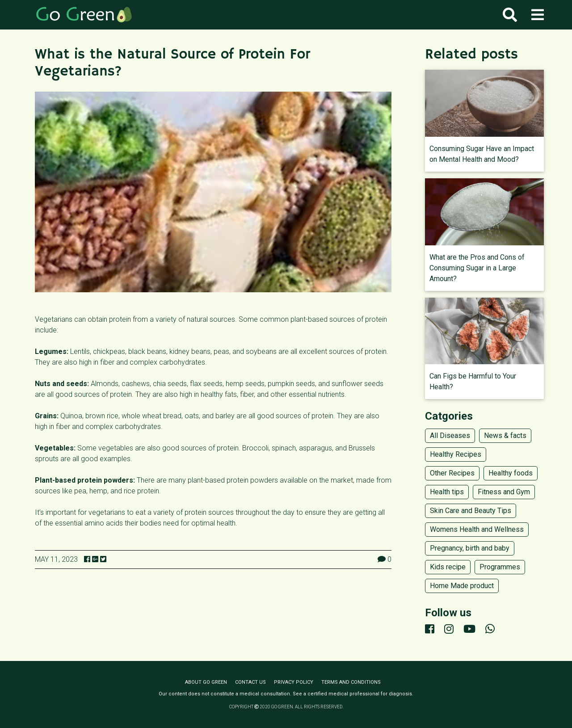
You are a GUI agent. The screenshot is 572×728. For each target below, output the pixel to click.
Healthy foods (511, 473)
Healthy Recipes (456, 454)
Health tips (447, 492)
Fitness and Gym (504, 492)
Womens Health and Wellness (477, 529)
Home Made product (462, 586)
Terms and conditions (351, 682)
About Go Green (206, 682)
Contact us (250, 682)
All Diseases (450, 436)
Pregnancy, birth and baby (470, 548)
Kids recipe (448, 567)
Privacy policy (294, 682)
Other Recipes (452, 473)
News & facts (505, 436)
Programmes (500, 567)
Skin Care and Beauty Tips (471, 511)
